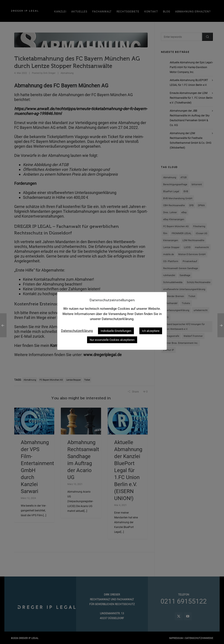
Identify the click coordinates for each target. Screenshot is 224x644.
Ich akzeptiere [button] (151, 331)
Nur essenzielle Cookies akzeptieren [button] (112, 340)
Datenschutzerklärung (77, 331)
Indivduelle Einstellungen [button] (116, 331)
